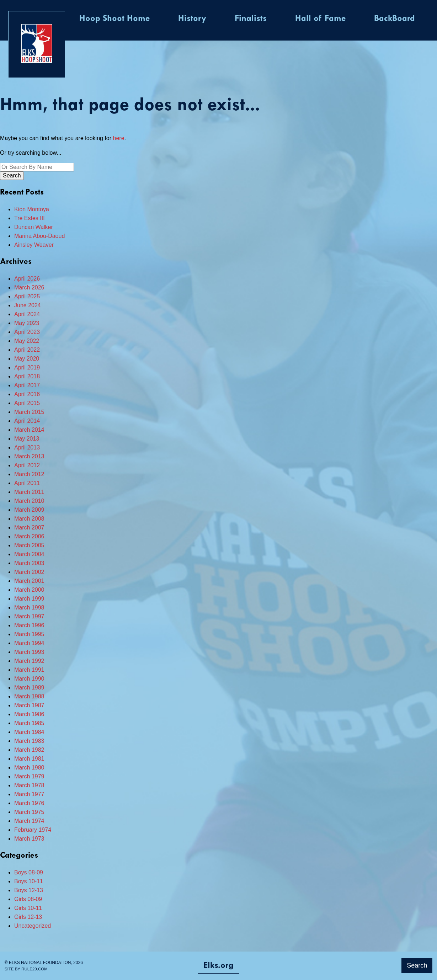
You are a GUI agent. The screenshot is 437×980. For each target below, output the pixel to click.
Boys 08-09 (29, 872)
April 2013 (27, 448)
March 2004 (29, 554)
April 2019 (27, 367)
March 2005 (29, 545)
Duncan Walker (34, 227)
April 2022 (27, 350)
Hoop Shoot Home (114, 19)
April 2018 (27, 376)
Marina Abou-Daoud (39, 236)
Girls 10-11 (28, 908)
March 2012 (29, 474)
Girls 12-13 (28, 917)
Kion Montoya (32, 209)
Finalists (251, 19)
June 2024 (28, 305)
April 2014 (27, 421)
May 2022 (27, 341)
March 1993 (29, 652)
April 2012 (27, 465)
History (192, 19)
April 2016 (27, 394)
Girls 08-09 (28, 899)
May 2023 (27, 323)
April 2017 (27, 385)
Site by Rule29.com (27, 969)
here (119, 138)
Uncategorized (33, 926)
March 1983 (29, 741)
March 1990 (29, 679)
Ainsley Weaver (34, 245)
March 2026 (29, 287)
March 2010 (29, 501)
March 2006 (29, 536)
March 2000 (29, 590)
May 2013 (27, 439)
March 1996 (29, 625)
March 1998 (29, 608)
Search (417, 965)
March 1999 (29, 599)
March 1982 (29, 750)
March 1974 (29, 821)
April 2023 (27, 332)
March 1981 (29, 759)
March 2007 (29, 528)
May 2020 (27, 359)
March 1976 (29, 803)
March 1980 (29, 768)
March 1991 (29, 670)
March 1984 (29, 732)
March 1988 (29, 696)
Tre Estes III (30, 218)
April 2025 (27, 296)
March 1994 (29, 643)
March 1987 (29, 705)
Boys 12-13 (29, 890)
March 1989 (29, 688)
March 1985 (29, 723)
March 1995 (29, 634)
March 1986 (29, 714)
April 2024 (27, 314)
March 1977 (29, 794)
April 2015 (27, 403)
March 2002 (29, 572)
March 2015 (29, 412)
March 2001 (29, 581)
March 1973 (29, 839)
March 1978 (29, 785)
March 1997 (29, 616)
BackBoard (395, 19)
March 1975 (29, 812)
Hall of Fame (320, 19)
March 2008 (29, 519)
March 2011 (29, 492)
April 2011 (27, 483)
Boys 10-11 (29, 881)
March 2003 (29, 563)
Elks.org (218, 966)
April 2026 (27, 279)
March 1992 (29, 661)
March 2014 (29, 430)
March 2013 (29, 456)
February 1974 (33, 830)
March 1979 (29, 776)
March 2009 (29, 510)
